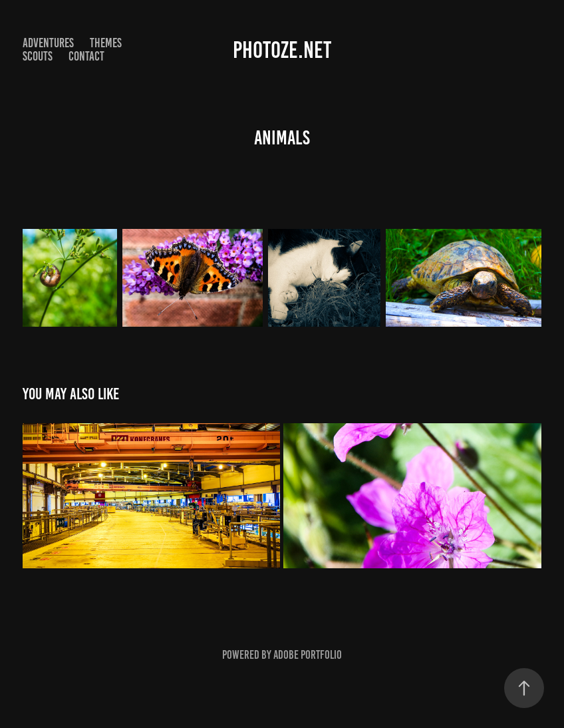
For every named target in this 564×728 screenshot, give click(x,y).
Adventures (48, 43)
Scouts (38, 56)
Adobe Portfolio (308, 655)
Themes (106, 43)
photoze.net (282, 50)
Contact (86, 56)
